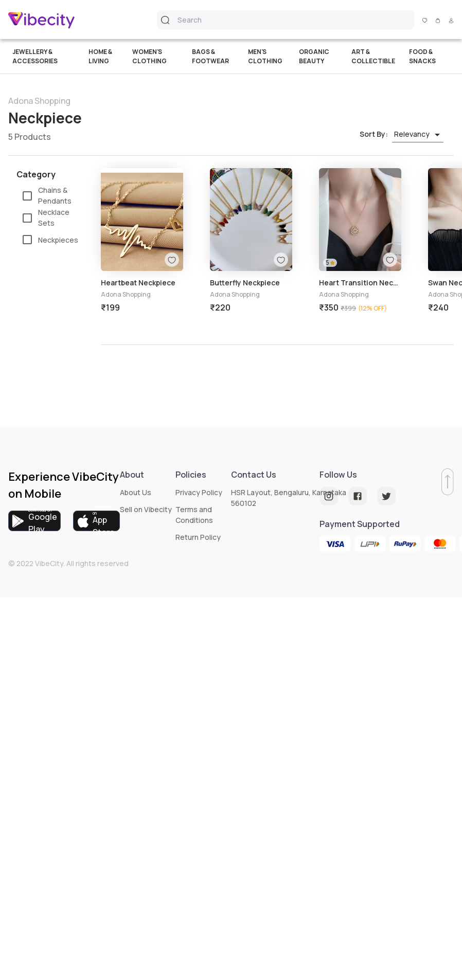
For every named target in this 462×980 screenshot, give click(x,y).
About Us (136, 492)
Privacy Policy (199, 492)
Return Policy (198, 537)
